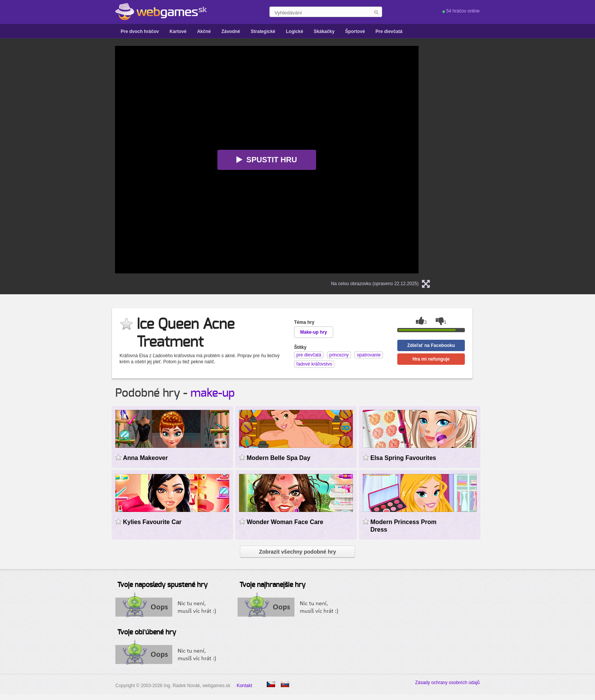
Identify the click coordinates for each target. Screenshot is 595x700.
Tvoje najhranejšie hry (272, 585)
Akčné (204, 31)
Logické (294, 31)
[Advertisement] (39, 160)
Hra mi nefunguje (431, 359)
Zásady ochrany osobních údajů (447, 683)
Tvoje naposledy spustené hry (162, 585)
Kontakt (245, 686)
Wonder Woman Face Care (285, 522)
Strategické (263, 31)
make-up (213, 393)
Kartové (178, 31)
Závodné (231, 31)
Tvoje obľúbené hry (147, 633)
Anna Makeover (145, 458)
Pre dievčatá (389, 31)
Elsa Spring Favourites (403, 458)
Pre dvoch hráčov (140, 31)
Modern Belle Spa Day (279, 458)
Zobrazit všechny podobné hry (297, 552)
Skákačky (324, 31)
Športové (355, 31)
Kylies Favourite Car (152, 522)
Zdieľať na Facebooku (431, 345)
